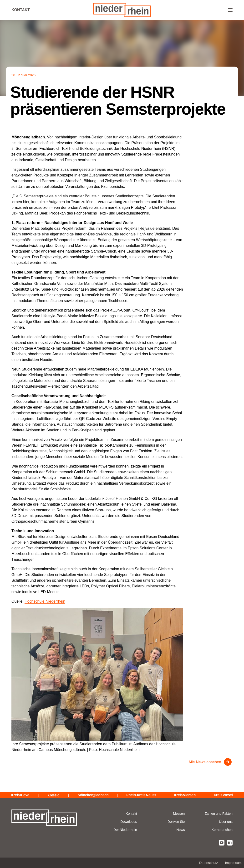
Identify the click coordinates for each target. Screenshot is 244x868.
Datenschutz (208, 863)
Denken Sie (176, 822)
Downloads (129, 822)
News (180, 830)
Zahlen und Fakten (219, 814)
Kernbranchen (222, 830)
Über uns (226, 822)
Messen (179, 814)
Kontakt (21, 10)
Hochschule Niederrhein (45, 601)
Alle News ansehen (205, 762)
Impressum (233, 863)
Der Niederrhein (125, 830)
